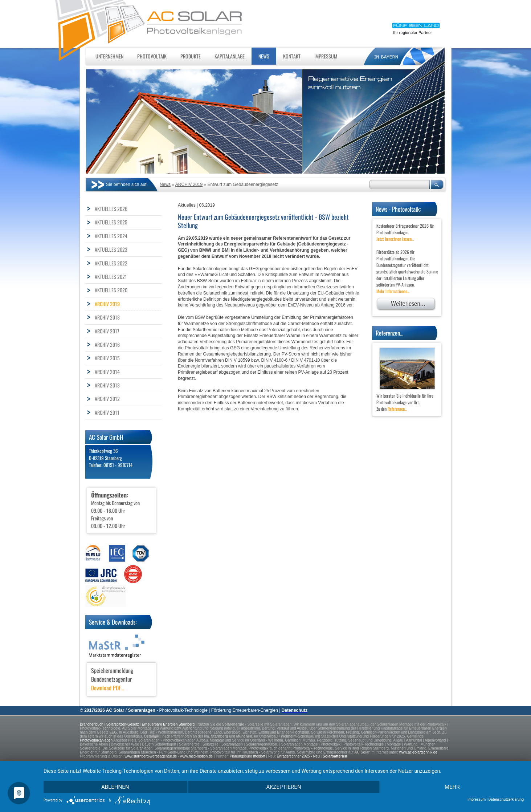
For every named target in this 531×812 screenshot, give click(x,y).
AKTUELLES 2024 (111, 236)
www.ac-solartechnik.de (418, 752)
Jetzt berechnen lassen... (395, 239)
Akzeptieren (283, 787)
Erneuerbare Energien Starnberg (168, 724)
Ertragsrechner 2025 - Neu (298, 756)
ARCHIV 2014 (107, 372)
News (264, 56)
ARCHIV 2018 (107, 317)
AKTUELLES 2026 (111, 209)
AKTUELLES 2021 (111, 277)
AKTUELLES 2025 (111, 222)
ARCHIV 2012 (107, 399)
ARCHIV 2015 (107, 358)
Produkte (191, 56)
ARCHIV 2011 (107, 412)
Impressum (326, 56)
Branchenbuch (92, 724)
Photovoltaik (152, 56)
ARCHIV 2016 (107, 344)
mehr (452, 787)
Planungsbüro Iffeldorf (248, 756)
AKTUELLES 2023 (111, 249)
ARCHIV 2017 (107, 331)
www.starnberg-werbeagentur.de (151, 756)
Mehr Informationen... (393, 291)
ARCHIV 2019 (189, 184)
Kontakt (292, 56)
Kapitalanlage (230, 56)
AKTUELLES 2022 (111, 263)
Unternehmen (109, 56)
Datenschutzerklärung (506, 799)
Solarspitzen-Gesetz (123, 724)
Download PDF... (107, 688)
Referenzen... (397, 409)
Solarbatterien (335, 756)
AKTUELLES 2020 (111, 290)
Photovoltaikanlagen (96, 740)
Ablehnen (115, 787)
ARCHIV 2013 (107, 385)
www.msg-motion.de (196, 756)
